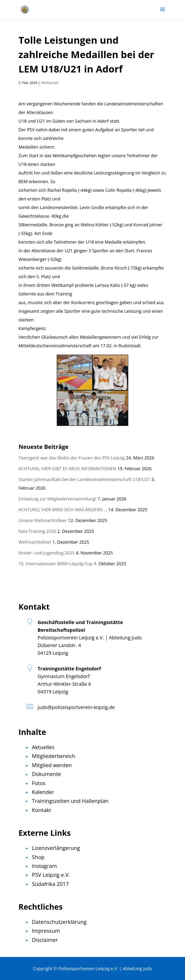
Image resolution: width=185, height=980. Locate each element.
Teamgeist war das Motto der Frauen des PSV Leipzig (72, 458)
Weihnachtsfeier (35, 542)
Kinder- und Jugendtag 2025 (47, 553)
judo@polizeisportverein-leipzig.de (76, 707)
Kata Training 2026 (37, 531)
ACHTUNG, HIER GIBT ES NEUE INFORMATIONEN (67, 469)
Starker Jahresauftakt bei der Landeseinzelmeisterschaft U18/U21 (84, 479)
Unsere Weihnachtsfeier (43, 520)
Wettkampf (50, 83)
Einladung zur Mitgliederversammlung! (57, 499)
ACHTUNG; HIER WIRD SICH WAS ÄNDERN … (63, 510)
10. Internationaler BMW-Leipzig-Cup (56, 564)
